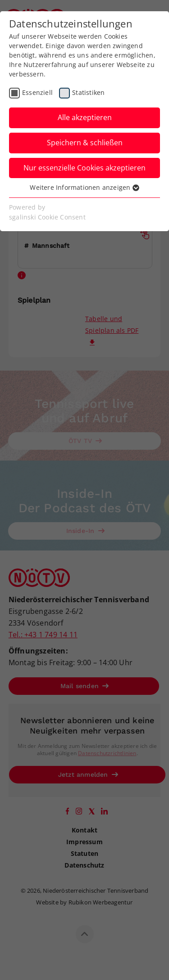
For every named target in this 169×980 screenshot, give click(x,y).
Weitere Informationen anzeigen (84, 187)
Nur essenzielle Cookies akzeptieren (84, 168)
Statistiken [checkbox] (88, 92)
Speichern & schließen (85, 143)
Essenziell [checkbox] (37, 92)
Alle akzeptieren (85, 117)
